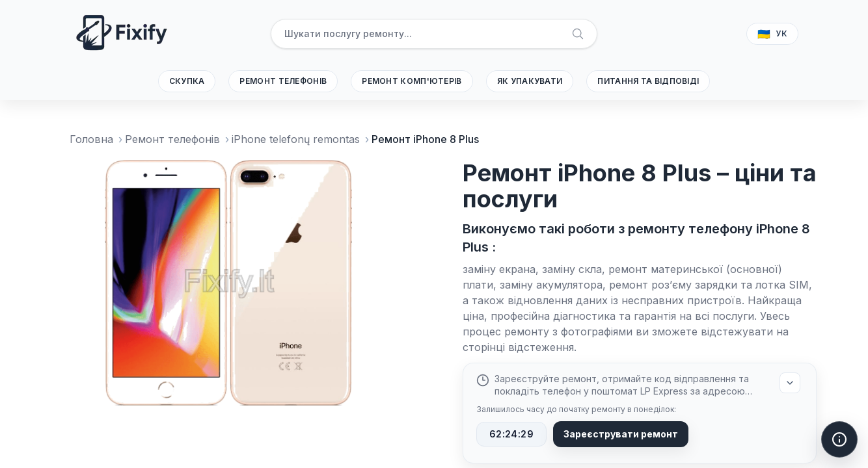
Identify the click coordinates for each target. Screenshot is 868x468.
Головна (91, 139)
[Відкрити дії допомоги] (839, 439)
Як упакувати (530, 81)
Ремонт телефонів (283, 81)
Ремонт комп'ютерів (412, 81)
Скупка (187, 81)
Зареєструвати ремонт (621, 434)
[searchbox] (434, 34)
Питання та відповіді (648, 81)
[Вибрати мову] (772, 34)
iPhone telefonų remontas (296, 139)
